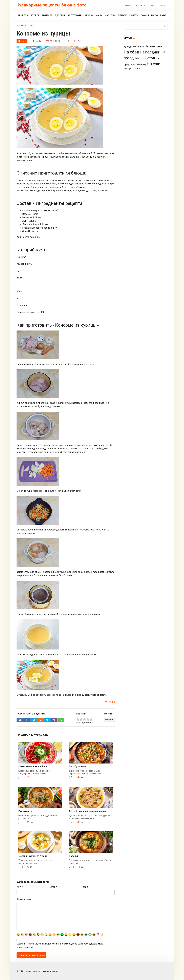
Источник (110, 702)
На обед (109, 720)
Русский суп (25, 811)
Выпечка (47, 15)
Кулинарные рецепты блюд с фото (52, 5)
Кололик (74, 856)
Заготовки (74, 15)
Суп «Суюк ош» (77, 767)
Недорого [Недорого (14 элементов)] (129, 69)
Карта (163, 6)
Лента (152, 6)
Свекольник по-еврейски (33, 767)
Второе (35, 15)
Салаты (134, 15)
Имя (20, 887)
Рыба (163, 15)
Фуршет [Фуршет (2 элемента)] (137, 69)
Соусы (145, 15)
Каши (99, 15)
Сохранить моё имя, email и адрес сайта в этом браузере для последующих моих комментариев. (60, 945)
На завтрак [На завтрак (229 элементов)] (153, 46)
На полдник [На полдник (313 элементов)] (150, 52)
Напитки (110, 15)
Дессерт (60, 15)
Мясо (154, 15)
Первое (122, 15)
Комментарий (24, 899)
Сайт (86, 887)
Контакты (141, 6)
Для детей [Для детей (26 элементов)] (130, 47)
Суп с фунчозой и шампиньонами (88, 811)
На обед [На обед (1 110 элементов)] (132, 52)
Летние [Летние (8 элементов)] (140, 47)
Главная (128, 6)
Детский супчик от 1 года (33, 856)
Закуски (88, 15)
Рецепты (23, 15)
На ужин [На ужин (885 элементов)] (155, 64)
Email (53, 887)
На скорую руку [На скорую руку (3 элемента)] (140, 65)
